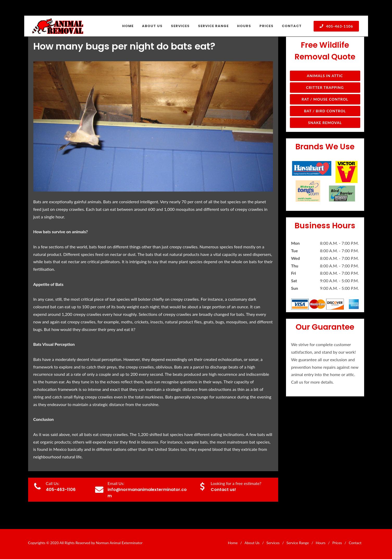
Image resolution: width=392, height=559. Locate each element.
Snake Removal (325, 123)
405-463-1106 (336, 26)
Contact (355, 543)
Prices (337, 543)
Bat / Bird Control (325, 111)
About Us (252, 543)
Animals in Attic (325, 76)
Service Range (298, 543)
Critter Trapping (325, 87)
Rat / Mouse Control (325, 99)
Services (273, 543)
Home (233, 543)
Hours (321, 543)
